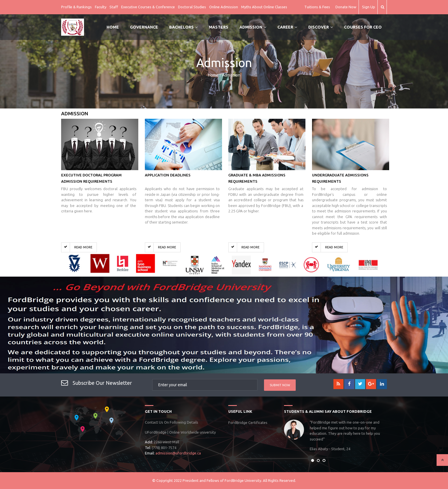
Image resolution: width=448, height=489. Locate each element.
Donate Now (346, 7)
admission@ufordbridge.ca (178, 453)
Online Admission (224, 7)
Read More (77, 247)
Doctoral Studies (192, 7)
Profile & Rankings (76, 7)
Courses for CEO (363, 27)
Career (287, 27)
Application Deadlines (168, 175)
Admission (253, 27)
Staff (114, 7)
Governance (144, 27)
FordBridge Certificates (248, 422)
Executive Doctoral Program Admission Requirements (91, 178)
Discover (321, 27)
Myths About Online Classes (264, 7)
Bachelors (183, 27)
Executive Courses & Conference (148, 7)
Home (113, 27)
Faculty (101, 7)
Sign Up (369, 7)
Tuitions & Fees (317, 7)
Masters (219, 27)
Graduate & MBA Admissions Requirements (257, 178)
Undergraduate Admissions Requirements (340, 178)
